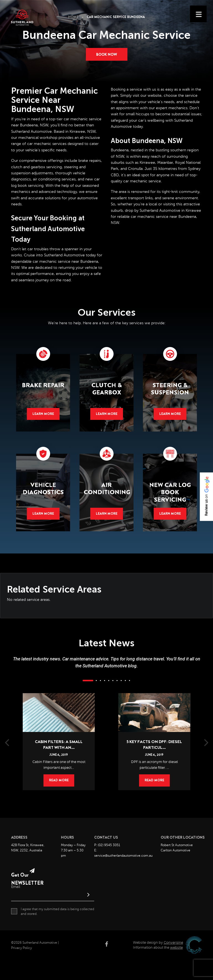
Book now (107, 54)
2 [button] (96, 681)
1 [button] (88, 681)
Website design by (158, 943)
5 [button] (109, 681)
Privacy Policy (21, 948)
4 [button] (104, 681)
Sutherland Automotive (31, 132)
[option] (59, 733)
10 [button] (129, 681)
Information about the (158, 948)
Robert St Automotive (177, 845)
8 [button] (121, 681)
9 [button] (125, 681)
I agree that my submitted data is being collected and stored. (53, 911)
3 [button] (100, 681)
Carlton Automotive (175, 850)
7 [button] (117, 681)
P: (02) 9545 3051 (107, 845)
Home (73, 17)
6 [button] (113, 681)
